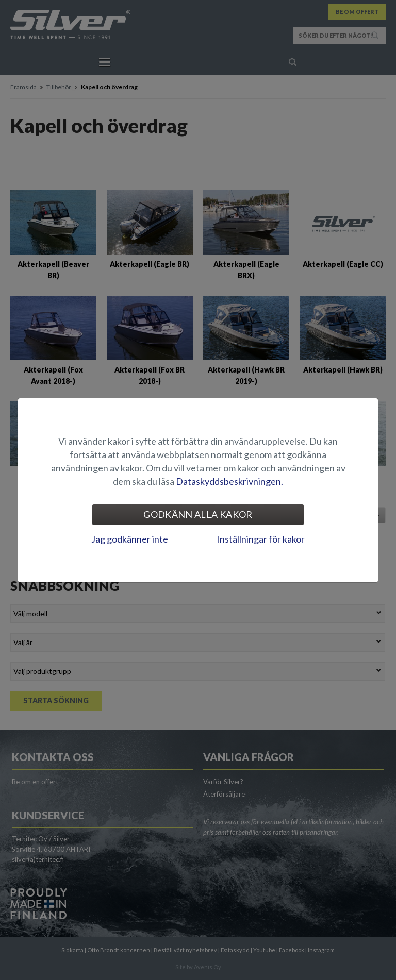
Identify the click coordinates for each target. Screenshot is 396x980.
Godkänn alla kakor (198, 514)
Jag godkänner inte (130, 539)
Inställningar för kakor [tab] (261, 539)
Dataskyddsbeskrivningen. (229, 481)
